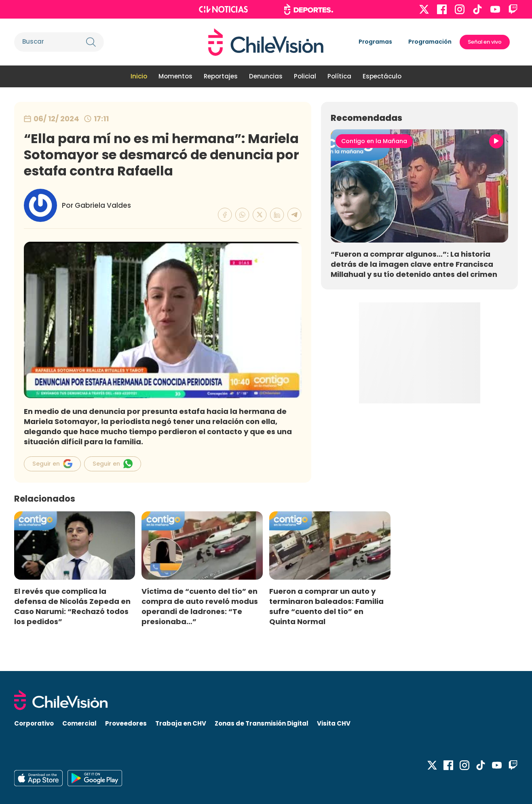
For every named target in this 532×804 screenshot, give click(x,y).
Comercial (79, 723)
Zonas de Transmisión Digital (262, 723)
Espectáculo (382, 76)
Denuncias (266, 76)
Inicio (139, 76)
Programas (375, 42)
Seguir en (52, 464)
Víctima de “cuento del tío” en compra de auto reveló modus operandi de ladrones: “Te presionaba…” (200, 606)
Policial (305, 76)
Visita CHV (334, 723)
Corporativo (34, 723)
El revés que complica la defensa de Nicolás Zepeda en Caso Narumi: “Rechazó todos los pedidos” (72, 606)
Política (339, 76)
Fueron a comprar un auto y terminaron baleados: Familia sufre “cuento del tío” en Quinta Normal (326, 606)
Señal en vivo (485, 42)
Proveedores (126, 723)
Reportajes (221, 76)
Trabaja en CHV (181, 723)
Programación (430, 42)
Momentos (175, 76)
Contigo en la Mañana (374, 141)
